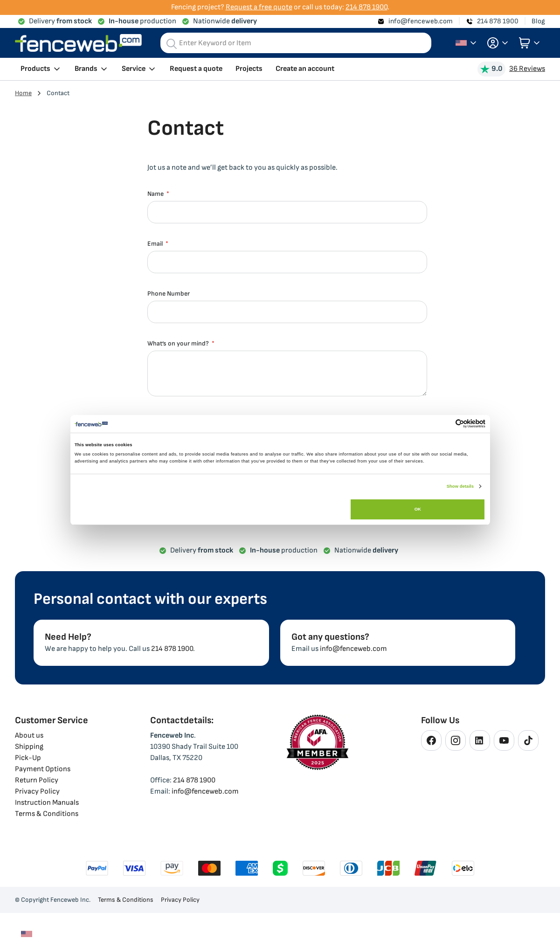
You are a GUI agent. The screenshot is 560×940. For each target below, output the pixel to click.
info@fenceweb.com (421, 21)
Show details (460, 486)
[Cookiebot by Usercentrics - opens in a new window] (445, 424)
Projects (249, 69)
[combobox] (296, 43)
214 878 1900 (366, 7)
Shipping (29, 747)
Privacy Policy (37, 791)
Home (23, 93)
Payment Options (43, 769)
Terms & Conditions (47, 814)
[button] (498, 43)
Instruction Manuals (47, 803)
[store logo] (78, 43)
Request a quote (196, 69)
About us (29, 736)
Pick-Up (28, 758)
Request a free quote (259, 7)
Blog (538, 21)
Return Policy (37, 780)
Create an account (305, 69)
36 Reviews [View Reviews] (527, 69)
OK (418, 509)
